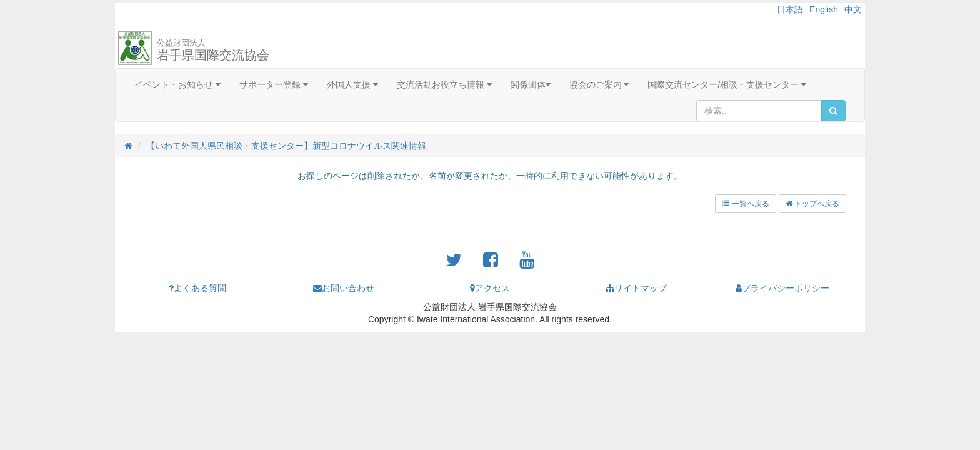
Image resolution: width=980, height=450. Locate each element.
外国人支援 (352, 84)
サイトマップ (636, 288)
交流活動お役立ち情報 (444, 84)
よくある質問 (197, 288)
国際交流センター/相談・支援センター (727, 84)
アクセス (490, 288)
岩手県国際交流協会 (213, 50)
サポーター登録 (274, 84)
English (824, 9)
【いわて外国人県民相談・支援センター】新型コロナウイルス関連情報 (286, 146)
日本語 (790, 9)
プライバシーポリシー (782, 288)
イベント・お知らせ (177, 84)
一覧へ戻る (745, 204)
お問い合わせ (344, 288)
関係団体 (531, 84)
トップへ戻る (812, 204)
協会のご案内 (599, 84)
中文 (853, 9)
